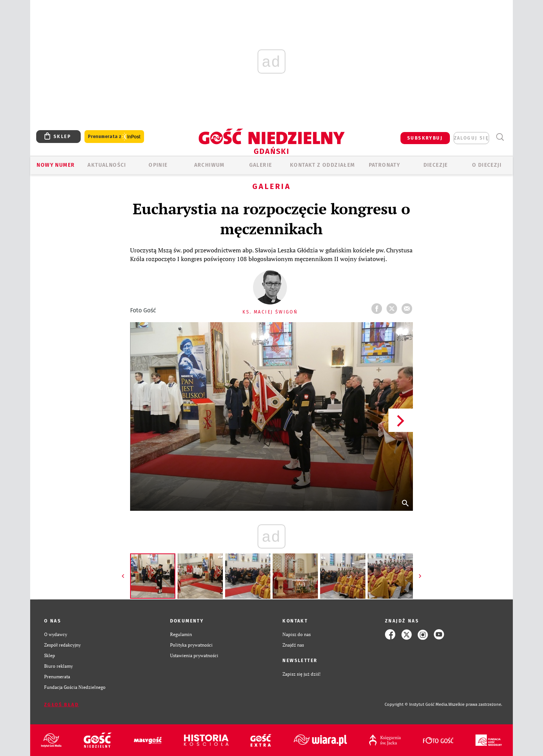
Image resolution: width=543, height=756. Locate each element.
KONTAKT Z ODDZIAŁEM (323, 165)
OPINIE (158, 165)
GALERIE (261, 165)
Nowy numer (56, 165)
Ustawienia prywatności (194, 655)
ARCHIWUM (209, 165)
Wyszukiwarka (500, 137)
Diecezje (436, 165)
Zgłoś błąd (61, 705)
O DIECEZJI (487, 165)
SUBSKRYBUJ (425, 138)
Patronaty (385, 165)
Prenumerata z (114, 137)
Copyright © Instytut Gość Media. (416, 705)
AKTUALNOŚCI (107, 165)
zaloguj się (471, 138)
